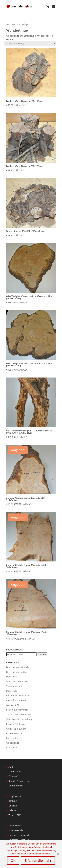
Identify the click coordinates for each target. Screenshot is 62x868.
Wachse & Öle (13, 705)
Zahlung (13, 801)
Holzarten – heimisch (19, 835)
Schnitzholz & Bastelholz (18, 681)
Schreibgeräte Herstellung (19, 719)
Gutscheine (12, 748)
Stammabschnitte (15, 686)
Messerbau (12, 691)
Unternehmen (16, 786)
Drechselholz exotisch (17, 672)
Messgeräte (12, 738)
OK (13, 861)
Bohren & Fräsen (15, 733)
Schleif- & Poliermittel (17, 710)
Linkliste (13, 806)
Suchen (42, 654)
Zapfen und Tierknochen (19, 714)
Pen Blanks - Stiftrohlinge (19, 695)
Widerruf (13, 776)
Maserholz (11, 677)
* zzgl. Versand (16, 796)
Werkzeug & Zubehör (17, 729)
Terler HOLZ (15, 815)
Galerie (12, 810)
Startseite (11, 24)
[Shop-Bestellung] (30, 43)
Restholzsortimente (16, 700)
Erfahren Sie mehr (38, 861)
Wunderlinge (13, 743)
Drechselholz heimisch (18, 667)
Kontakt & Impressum (20, 781)
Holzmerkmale (16, 830)
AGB (11, 767)
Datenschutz (15, 772)
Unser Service (15, 825)
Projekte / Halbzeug (16, 724)
